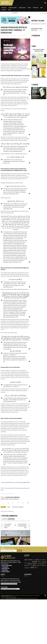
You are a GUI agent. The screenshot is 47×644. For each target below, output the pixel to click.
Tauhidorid (4, 8)
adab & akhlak (28, 560)
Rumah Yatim (35, 598)
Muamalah (36, 8)
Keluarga (4, 10)
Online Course (33, 596)
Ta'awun (13, 597)
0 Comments (11, 519)
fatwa (43, 560)
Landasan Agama (13, 8)
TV (16, 597)
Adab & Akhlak (22, 8)
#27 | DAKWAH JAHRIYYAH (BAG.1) (8, 526)
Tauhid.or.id (3, 598)
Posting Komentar (10, 516)
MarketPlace (8, 597)
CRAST (25, 598)
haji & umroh (27, 562)
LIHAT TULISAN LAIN (14, 499)
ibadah (9, 507)
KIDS (13, 596)
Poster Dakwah (22, 596)
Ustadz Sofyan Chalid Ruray (18, 507)
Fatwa (9, 10)
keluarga (44, 562)
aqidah (37, 560)
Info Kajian (28, 596)
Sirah (42, 8)
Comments (4, 519)
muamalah (42, 564)
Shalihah (16, 596)
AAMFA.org (30, 598)
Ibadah (29, 8)
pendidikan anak (35, 565)
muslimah (27, 565)
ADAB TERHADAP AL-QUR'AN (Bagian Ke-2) (22, 526)
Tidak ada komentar (21, 36)
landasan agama (32, 564)
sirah (32, 568)
